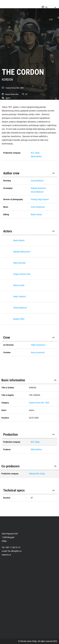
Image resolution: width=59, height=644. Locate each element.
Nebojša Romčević (38, 188)
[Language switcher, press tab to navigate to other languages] (53, 7)
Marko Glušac (36, 214)
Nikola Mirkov (36, 156)
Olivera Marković (20, 308)
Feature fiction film (12, 88)
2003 (22, 88)
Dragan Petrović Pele (22, 274)
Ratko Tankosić (20, 296)
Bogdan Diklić (19, 319)
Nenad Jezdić (19, 285)
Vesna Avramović (38, 352)
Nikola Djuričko (19, 263)
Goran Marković (37, 181)
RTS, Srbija (35, 153)
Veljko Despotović (38, 345)
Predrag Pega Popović (40, 199)
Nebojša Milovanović (22, 252)
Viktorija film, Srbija (37, 474)
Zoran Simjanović (38, 207)
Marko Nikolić (19, 240)
